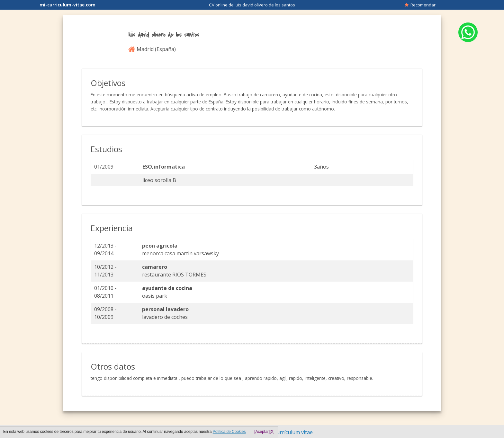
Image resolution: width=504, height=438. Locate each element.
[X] (272, 432)
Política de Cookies (229, 432)
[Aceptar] (262, 432)
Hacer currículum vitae (286, 432)
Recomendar (420, 5)
